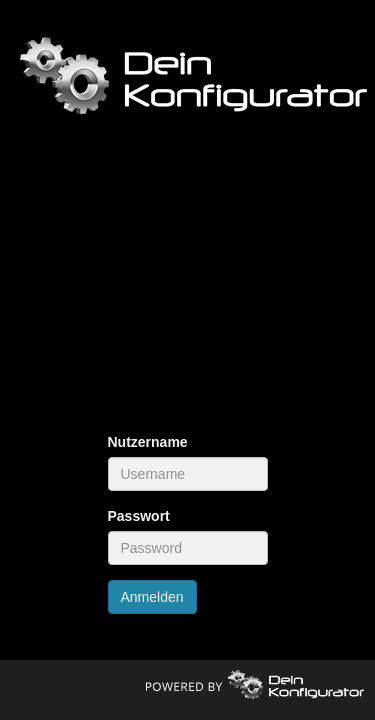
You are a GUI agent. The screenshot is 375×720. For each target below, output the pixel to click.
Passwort (139, 516)
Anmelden (152, 597)
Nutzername (148, 442)
